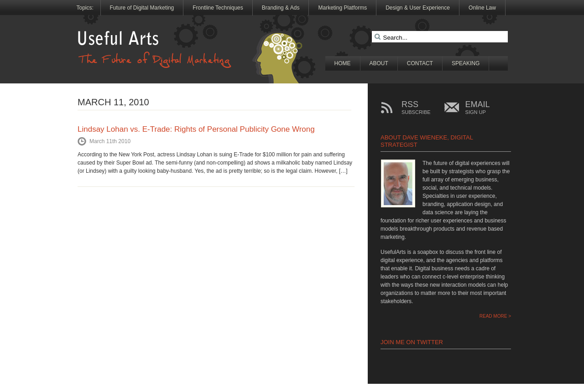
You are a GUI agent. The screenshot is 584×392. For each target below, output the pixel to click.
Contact (420, 63)
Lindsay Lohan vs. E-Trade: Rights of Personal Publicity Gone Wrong (196, 129)
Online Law (482, 8)
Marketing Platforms (342, 8)
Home (343, 63)
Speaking (466, 63)
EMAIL (478, 108)
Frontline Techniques (218, 8)
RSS (416, 108)
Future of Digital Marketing (142, 8)
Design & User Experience (418, 8)
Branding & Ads (281, 8)
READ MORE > (495, 316)
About (379, 63)
